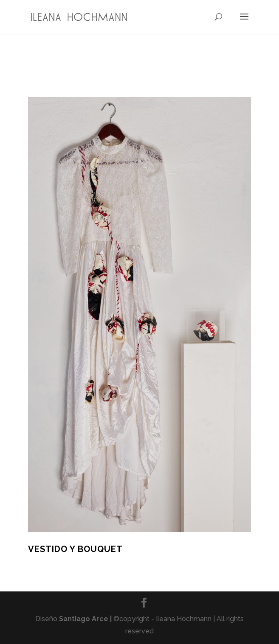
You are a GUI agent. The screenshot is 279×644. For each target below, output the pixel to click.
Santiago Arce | (86, 619)
